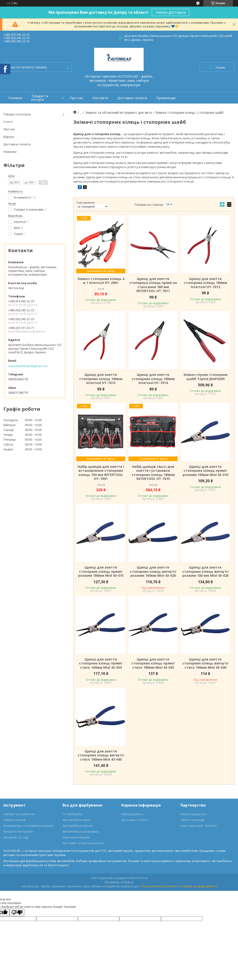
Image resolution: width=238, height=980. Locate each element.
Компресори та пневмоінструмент (29, 826)
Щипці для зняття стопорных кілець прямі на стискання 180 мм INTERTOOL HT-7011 (153, 285)
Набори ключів (15, 820)
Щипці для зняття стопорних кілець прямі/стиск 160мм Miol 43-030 (101, 663)
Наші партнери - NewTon (199, 826)
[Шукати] (67, 67)
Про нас (76, 98)
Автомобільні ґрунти (78, 826)
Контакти (100, 98)
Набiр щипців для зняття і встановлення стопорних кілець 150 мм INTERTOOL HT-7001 (101, 473)
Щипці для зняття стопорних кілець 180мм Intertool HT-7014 (153, 379)
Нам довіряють (133, 814)
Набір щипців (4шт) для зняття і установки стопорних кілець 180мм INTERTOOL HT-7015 (153, 473)
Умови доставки (171, 12)
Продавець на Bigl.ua (119, 882)
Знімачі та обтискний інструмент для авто (119, 113)
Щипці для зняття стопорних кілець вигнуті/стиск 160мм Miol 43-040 (205, 663)
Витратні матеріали (18, 831)
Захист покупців (192, 820)
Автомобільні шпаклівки (81, 831)
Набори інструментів (19, 814)
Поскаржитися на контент (159, 886)
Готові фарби (72, 814)
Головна (15, 98)
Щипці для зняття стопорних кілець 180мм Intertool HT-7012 (205, 283)
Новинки (10, 152)
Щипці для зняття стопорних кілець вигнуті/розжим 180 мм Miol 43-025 (205, 571)
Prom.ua (142, 878)
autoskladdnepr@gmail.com (28, 366)
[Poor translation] (17, 913)
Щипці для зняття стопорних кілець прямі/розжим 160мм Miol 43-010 (205, 471)
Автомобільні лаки (76, 820)
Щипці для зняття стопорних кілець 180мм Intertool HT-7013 (101, 379)
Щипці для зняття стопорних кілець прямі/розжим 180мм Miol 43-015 (101, 571)
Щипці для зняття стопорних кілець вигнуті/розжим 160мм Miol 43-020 (153, 571)
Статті (8, 122)
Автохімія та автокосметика (83, 843)
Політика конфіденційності (199, 886)
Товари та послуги (40, 98)
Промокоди (166, 98)
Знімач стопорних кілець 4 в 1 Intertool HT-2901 (101, 281)
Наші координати (193, 814)
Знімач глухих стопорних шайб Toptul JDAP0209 (205, 377)
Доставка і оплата (132, 98)
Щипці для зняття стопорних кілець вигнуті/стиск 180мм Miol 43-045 (101, 755)
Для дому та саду (16, 837)
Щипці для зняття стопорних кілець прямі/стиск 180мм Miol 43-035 (153, 663)
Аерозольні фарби (76, 837)
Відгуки (9, 137)
